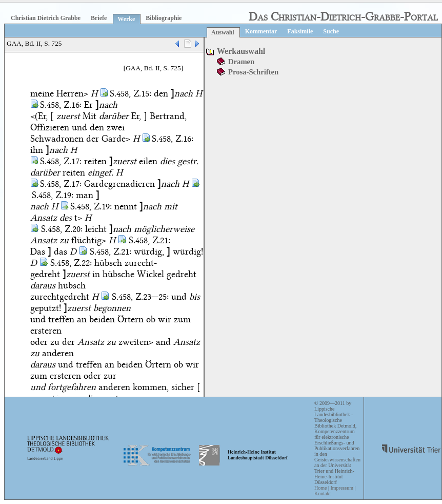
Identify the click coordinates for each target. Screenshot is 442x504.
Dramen (241, 62)
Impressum (341, 488)
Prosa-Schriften (253, 72)
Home (320, 488)
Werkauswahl (241, 51)
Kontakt (323, 493)
